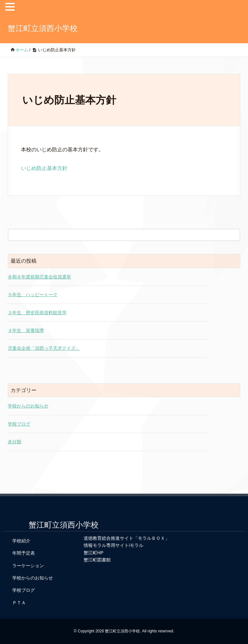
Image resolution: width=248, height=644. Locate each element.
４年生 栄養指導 (26, 330)
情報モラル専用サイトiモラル (114, 545)
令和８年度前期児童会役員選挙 (39, 277)
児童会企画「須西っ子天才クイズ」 (44, 348)
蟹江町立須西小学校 (43, 28)
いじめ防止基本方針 (44, 168)
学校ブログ (19, 424)
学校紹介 (21, 541)
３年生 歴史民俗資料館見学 (37, 313)
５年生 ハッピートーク (33, 295)
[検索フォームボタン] (234, 235)
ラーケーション (28, 566)
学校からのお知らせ (28, 406)
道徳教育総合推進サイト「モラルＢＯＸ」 (127, 538)
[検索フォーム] (118, 235)
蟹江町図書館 (97, 560)
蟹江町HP (93, 553)
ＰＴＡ (19, 603)
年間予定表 (24, 553)
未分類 (15, 442)
